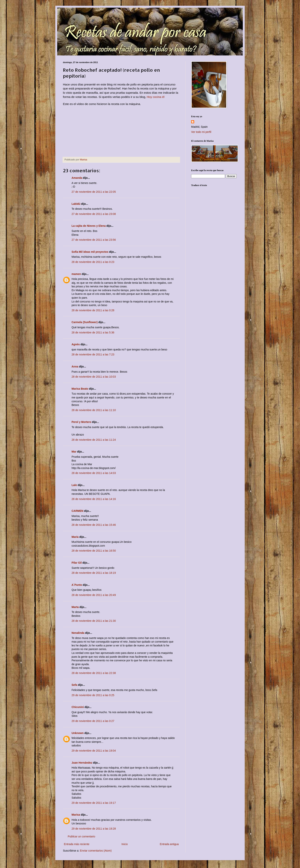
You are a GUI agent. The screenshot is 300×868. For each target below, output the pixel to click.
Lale (74, 485)
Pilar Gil (77, 563)
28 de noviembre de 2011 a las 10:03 (94, 377)
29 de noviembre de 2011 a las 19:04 (94, 751)
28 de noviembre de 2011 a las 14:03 (94, 473)
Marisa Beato (80, 389)
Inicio (125, 844)
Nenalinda (78, 633)
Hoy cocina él (156, 97)
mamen (76, 274)
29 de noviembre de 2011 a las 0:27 (93, 721)
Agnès (76, 344)
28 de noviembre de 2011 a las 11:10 (94, 410)
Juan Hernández (82, 763)
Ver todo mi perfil (201, 132)
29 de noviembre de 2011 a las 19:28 (94, 829)
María (75, 537)
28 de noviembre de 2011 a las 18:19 (94, 573)
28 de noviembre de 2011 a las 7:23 (93, 354)
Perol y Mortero (81, 422)
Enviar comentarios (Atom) (96, 851)
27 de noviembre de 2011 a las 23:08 (94, 214)
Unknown (78, 733)
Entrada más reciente (77, 844)
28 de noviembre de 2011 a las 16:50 (94, 551)
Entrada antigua (169, 844)
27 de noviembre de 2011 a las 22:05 (94, 192)
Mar (74, 452)
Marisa (76, 815)
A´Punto (77, 585)
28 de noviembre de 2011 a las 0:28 (93, 310)
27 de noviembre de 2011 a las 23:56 (94, 240)
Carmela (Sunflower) (85, 322)
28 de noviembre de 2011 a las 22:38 (94, 673)
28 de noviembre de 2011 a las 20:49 (94, 595)
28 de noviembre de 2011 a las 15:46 (94, 525)
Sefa (74, 685)
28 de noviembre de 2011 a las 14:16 (94, 499)
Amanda (77, 178)
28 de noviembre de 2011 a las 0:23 (93, 262)
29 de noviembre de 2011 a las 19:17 (94, 803)
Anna (75, 367)
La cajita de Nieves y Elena (89, 226)
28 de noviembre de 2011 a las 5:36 (93, 332)
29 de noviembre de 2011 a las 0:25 (93, 695)
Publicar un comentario (81, 836)
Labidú (76, 204)
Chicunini (78, 707)
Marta (75, 607)
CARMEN (77, 511)
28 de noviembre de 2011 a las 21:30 (94, 621)
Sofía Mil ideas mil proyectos (90, 252)
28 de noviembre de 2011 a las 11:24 (94, 440)
